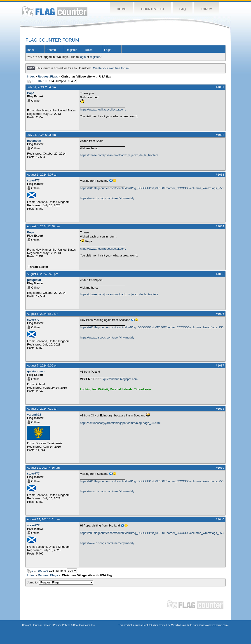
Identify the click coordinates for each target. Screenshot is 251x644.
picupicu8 (34, 141)
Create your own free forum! (111, 68)
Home (122, 9)
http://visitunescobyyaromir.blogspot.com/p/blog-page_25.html (120, 423)
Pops (31, 93)
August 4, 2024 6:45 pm (42, 274)
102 (40, 81)
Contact (26, 625)
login (83, 57)
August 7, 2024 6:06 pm (42, 365)
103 (46, 81)
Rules (89, 50)
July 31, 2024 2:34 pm (41, 87)
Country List (153, 9)
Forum (206, 9)
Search (51, 50)
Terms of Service (42, 625)
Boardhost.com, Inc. (84, 625)
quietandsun (36, 371)
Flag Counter (55, 11)
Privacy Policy (61, 625)
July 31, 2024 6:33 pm (41, 135)
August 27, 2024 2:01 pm (43, 519)
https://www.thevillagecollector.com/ (103, 109)
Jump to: (60, 582)
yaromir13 (34, 415)
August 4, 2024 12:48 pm (43, 226)
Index (31, 50)
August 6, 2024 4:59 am (42, 314)
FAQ (183, 9)
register (95, 57)
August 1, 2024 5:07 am (42, 175)
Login (108, 50)
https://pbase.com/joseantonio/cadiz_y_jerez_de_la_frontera (119, 155)
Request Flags (48, 76)
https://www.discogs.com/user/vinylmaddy (107, 198)
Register (71, 50)
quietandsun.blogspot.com (120, 379)
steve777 (33, 180)
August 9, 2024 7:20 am (42, 409)
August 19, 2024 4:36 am (43, 468)
